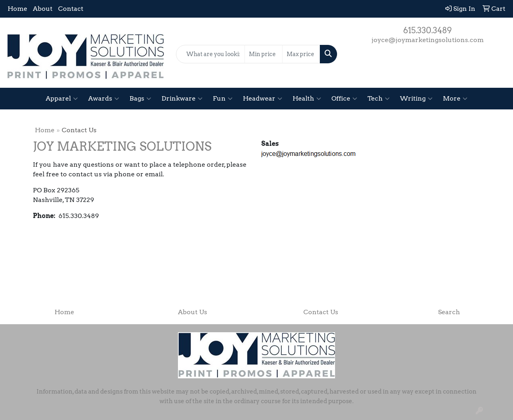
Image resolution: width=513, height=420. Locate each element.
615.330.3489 (427, 30)
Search (449, 312)
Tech (379, 99)
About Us (193, 312)
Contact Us (321, 312)
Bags (140, 99)
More (455, 99)
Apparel (62, 99)
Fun (223, 99)
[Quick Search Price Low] (264, 54)
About (43, 9)
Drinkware (182, 99)
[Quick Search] (211, 54)
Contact (71, 9)
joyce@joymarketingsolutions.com (428, 40)
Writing (416, 99)
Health (307, 99)
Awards (104, 99)
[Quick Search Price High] (301, 54)
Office (344, 99)
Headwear (263, 99)
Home (17, 9)
